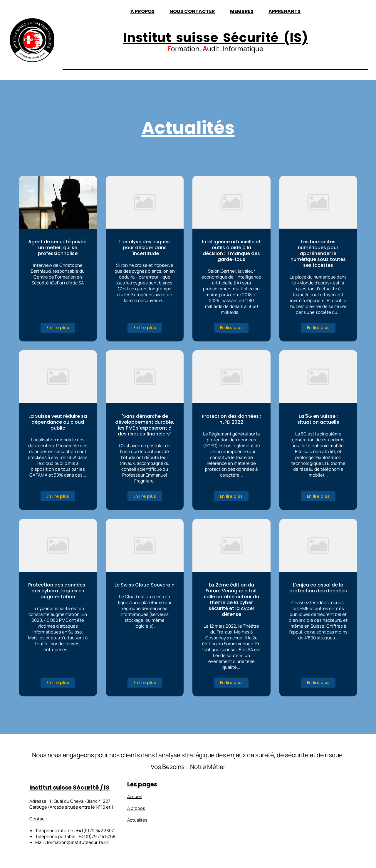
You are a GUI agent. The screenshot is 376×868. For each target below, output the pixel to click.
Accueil (135, 796)
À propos (142, 11)
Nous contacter (192, 11)
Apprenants (284, 11)
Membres (242, 11)
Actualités (138, 820)
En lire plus (58, 328)
